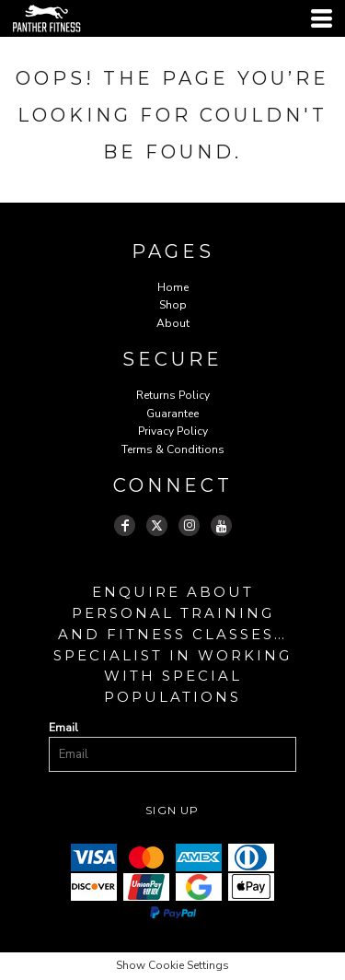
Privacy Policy (173, 431)
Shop (173, 305)
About (173, 323)
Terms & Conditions (173, 449)
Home (173, 287)
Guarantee (172, 414)
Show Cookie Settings (172, 965)
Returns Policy (173, 395)
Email (63, 728)
